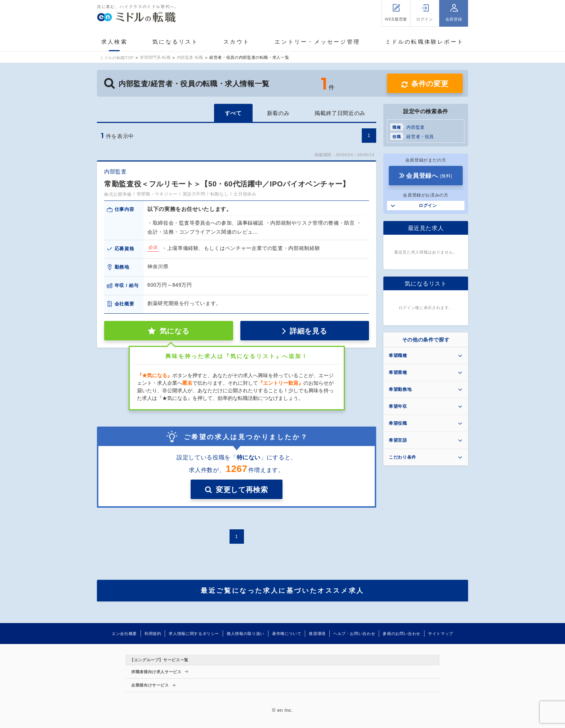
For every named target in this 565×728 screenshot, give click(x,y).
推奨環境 (317, 634)
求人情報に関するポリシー (194, 634)
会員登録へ (429, 176)
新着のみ (278, 113)
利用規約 (153, 634)
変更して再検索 (242, 490)
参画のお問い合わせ (402, 634)
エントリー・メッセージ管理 (317, 42)
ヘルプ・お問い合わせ (354, 634)
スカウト (237, 42)
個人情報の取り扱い (246, 634)
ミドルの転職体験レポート (424, 42)
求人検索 (114, 42)
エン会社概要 (124, 634)
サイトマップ (441, 634)
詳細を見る (308, 331)
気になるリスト (175, 42)
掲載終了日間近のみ (340, 113)
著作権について (287, 634)
